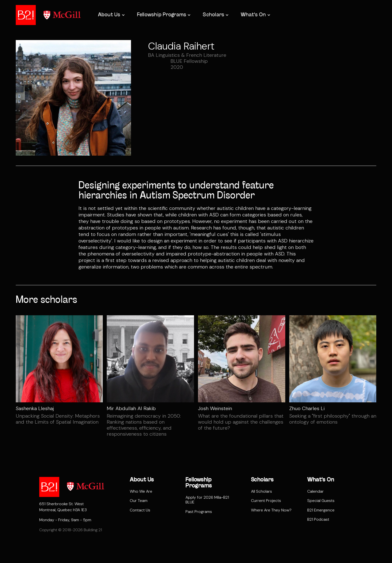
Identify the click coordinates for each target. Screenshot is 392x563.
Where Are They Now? (271, 510)
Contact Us (140, 510)
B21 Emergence (321, 510)
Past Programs (199, 512)
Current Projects (266, 501)
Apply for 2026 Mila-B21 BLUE (207, 500)
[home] (26, 15)
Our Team (139, 501)
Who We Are (141, 491)
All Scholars (261, 491)
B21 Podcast (318, 519)
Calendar (315, 491)
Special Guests (321, 501)
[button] (111, 15)
